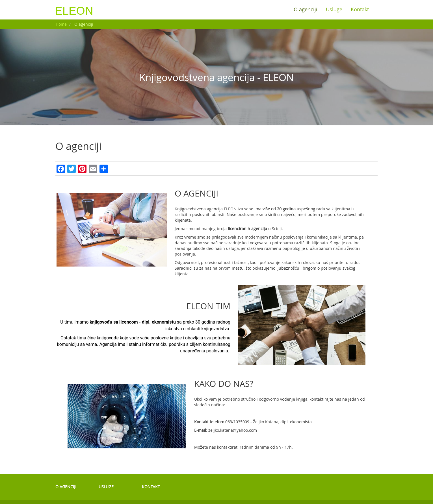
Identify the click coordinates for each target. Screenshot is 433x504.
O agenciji (306, 9)
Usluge (334, 9)
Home (61, 24)
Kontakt (360, 9)
